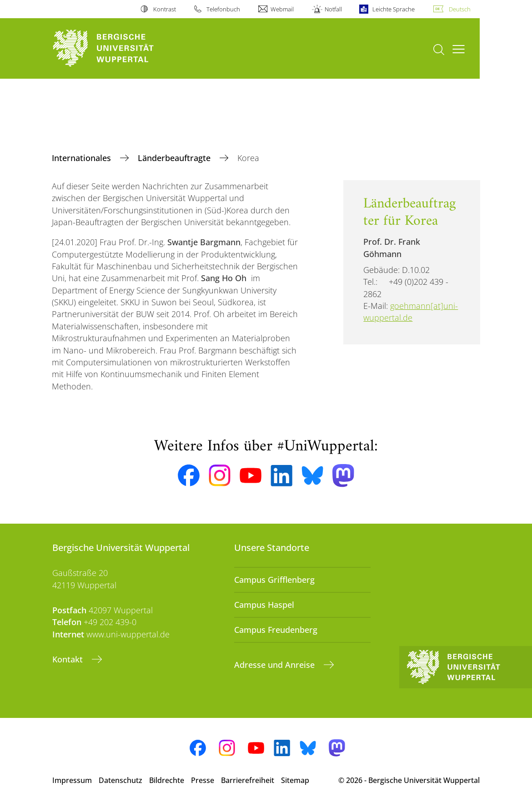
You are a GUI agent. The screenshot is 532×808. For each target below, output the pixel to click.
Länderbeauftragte (175, 158)
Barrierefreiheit (248, 780)
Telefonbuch (223, 9)
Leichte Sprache (394, 9)
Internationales (83, 158)
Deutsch (460, 9)
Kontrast (165, 9)
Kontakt (69, 659)
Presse (203, 780)
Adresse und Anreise (276, 665)
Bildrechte (167, 780)
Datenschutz (120, 780)
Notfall (333, 9)
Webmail (282, 9)
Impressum (72, 780)
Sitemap (295, 780)
